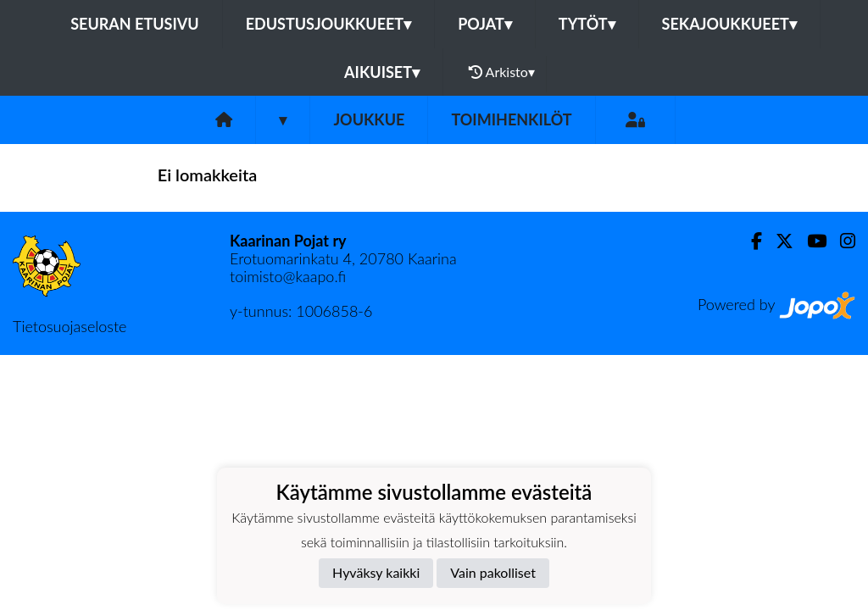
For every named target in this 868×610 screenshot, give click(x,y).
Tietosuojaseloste (70, 326)
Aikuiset (382, 72)
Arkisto (502, 72)
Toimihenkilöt (511, 119)
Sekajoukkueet (729, 24)
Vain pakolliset (493, 572)
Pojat (485, 24)
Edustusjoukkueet (328, 24)
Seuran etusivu (135, 24)
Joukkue (369, 119)
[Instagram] (841, 241)
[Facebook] (750, 241)
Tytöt (587, 24)
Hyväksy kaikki (376, 572)
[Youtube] (810, 241)
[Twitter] (778, 241)
